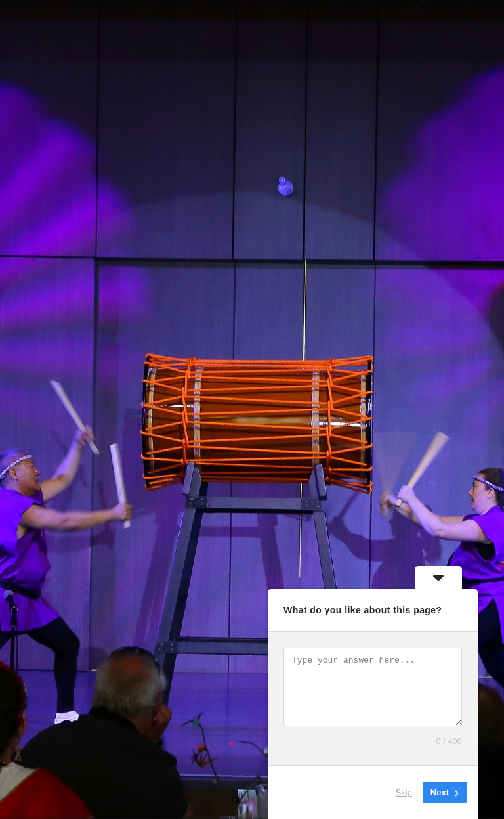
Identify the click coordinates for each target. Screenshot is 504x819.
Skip (404, 792)
